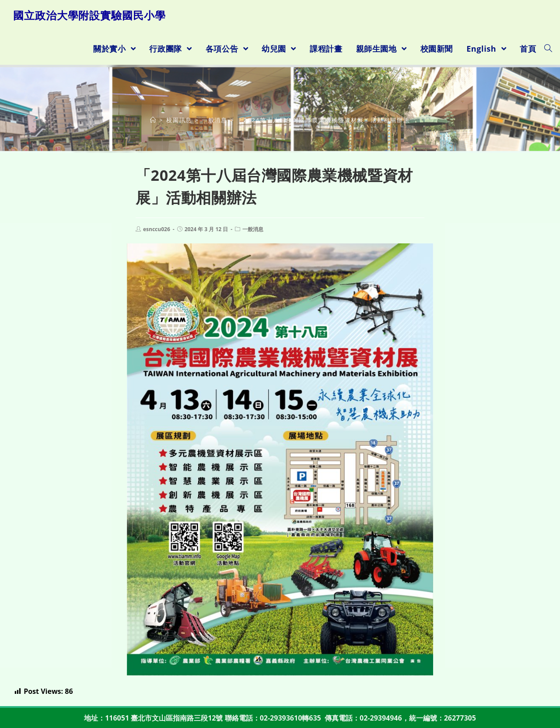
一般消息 (253, 229)
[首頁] (153, 120)
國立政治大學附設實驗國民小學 (89, 15)
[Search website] (548, 49)
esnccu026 (157, 229)
